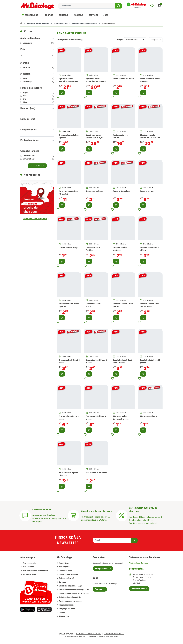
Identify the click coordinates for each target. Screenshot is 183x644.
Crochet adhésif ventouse (120, 249)
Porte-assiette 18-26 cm (96, 473)
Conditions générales (114, 634)
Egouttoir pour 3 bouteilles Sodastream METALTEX (68, 81)
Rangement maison (61, 23)
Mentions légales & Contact (89, 634)
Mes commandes (30, 563)
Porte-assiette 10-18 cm (124, 79)
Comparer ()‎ (156, 40)
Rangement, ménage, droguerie (38, 23)
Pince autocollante (148, 416)
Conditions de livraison (68, 574)
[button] (159, 6)
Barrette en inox (147, 191)
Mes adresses (28, 567)
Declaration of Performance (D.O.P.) (74, 590)
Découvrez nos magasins (35, 219)
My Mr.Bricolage (30, 574)
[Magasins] (73, 515)
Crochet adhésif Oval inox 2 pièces (122, 361)
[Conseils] (25, 515)
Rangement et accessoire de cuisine (85, 23)
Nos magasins (64, 567)
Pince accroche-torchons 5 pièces (121, 418)
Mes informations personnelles (36, 571)
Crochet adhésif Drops (68, 248)
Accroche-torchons (94, 191)
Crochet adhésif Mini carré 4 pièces (149, 305)
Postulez (98, 589)
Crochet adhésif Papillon (93, 249)
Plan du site (64, 616)
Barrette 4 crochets (121, 191)
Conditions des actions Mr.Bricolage (74, 594)
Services (62, 582)
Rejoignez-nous (102, 568)
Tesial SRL (114, 637)
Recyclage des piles (67, 609)
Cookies (62, 613)
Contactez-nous (65, 571)
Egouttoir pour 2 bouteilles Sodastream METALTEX (96, 81)
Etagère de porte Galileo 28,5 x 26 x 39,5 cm (150, 138)
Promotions (64, 563)
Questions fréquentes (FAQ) (70, 586)
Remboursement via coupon (70, 601)
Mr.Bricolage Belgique (139, 563)
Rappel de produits (66, 605)
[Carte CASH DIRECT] (122, 515)
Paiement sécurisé (66, 578)
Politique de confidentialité (70, 597)
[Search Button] (119, 6)
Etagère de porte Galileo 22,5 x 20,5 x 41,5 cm (95, 138)
